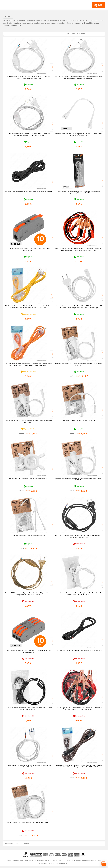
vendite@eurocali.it (61, 864)
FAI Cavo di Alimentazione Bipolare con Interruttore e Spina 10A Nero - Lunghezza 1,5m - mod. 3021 (79, 536)
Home (9, 17)
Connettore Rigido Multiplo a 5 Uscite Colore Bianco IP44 (28, 478)
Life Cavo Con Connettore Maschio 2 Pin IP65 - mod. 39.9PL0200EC (79, 650)
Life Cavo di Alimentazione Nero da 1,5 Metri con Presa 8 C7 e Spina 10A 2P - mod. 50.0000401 (28, 709)
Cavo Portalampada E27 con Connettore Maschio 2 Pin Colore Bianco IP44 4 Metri (79, 364)
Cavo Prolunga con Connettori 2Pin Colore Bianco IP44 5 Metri (28, 823)
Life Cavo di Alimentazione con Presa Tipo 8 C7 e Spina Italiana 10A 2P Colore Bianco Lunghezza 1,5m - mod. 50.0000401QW (79, 307)
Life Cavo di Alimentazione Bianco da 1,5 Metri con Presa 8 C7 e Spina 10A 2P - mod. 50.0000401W (79, 594)
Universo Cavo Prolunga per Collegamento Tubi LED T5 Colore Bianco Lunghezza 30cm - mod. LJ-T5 (79, 135)
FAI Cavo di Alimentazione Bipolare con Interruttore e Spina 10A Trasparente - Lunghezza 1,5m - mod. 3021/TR (28, 135)
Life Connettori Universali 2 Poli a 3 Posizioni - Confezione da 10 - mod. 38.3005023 (28, 651)
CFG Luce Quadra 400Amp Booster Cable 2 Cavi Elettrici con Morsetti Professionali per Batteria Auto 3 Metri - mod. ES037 (79, 249)
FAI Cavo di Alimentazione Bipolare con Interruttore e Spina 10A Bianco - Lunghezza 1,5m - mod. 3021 (28, 77)
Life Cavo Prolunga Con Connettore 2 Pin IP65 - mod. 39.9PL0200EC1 (28, 191)
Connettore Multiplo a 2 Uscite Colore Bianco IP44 (79, 421)
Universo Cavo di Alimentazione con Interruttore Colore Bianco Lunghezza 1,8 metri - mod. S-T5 (79, 192)
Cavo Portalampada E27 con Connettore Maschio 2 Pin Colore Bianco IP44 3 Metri (28, 422)
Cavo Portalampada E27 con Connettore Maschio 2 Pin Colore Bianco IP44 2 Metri (79, 479)
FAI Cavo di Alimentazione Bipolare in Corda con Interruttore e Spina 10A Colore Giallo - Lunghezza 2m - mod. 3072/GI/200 (28, 307)
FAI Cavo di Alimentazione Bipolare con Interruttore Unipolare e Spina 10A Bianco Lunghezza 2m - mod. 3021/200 (79, 77)
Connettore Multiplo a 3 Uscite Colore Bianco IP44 (28, 536)
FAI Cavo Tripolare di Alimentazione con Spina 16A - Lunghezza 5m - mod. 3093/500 (28, 766)
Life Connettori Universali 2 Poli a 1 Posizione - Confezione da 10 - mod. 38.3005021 (28, 249)
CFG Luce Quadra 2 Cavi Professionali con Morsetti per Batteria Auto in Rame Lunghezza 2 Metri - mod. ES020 (79, 709)
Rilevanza (89, 34)
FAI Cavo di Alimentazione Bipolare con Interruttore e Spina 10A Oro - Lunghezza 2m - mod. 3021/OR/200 (28, 594)
